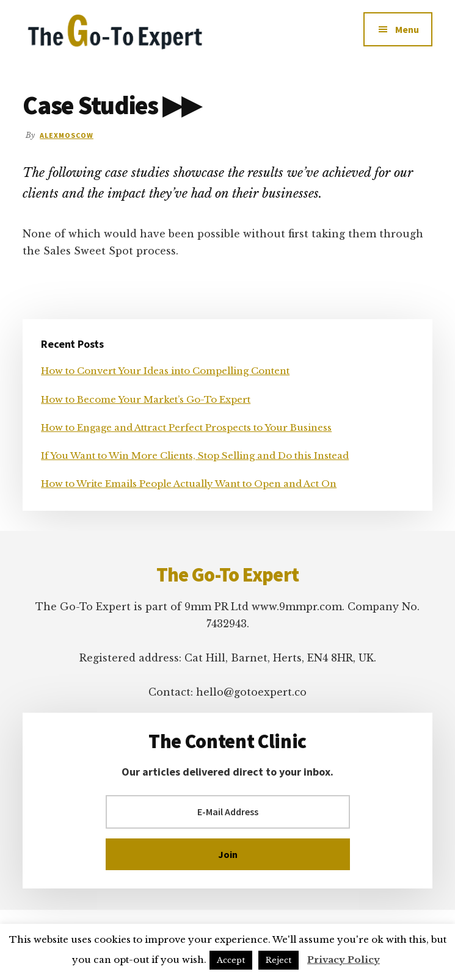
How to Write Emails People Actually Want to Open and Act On (189, 484)
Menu (407, 29)
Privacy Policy (344, 960)
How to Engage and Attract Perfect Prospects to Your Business (186, 427)
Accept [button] (231, 960)
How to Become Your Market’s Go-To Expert (146, 399)
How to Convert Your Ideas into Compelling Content (165, 371)
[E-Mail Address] (228, 812)
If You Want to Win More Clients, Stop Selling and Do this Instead (195, 456)
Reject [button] (278, 960)
